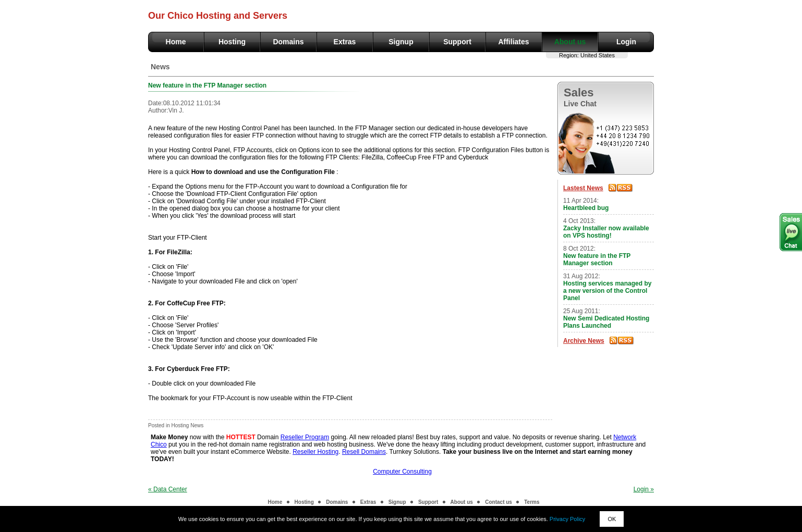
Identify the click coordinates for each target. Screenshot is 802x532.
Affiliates (513, 42)
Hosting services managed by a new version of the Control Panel (607, 291)
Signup (401, 42)
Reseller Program (305, 437)
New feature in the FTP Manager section (597, 259)
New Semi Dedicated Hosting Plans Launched (606, 322)
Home (176, 42)
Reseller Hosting (315, 452)
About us (570, 42)
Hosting (232, 42)
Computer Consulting (402, 472)
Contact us (499, 502)
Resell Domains (364, 452)
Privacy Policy (567, 519)
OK (612, 519)
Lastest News (583, 188)
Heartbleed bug (586, 208)
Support (457, 42)
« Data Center (168, 489)
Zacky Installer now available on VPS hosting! (606, 232)
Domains (288, 42)
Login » (644, 489)
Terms (532, 502)
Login (626, 42)
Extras (345, 42)
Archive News (584, 341)
